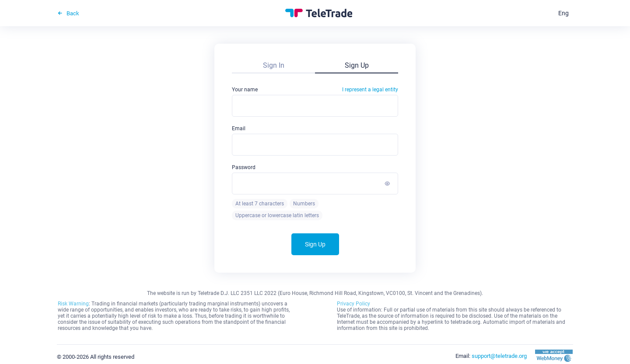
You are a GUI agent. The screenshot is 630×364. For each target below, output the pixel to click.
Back (68, 13)
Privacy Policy (353, 304)
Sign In (274, 65)
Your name (315, 90)
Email (239, 128)
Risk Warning (73, 304)
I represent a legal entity (370, 90)
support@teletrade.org (499, 356)
